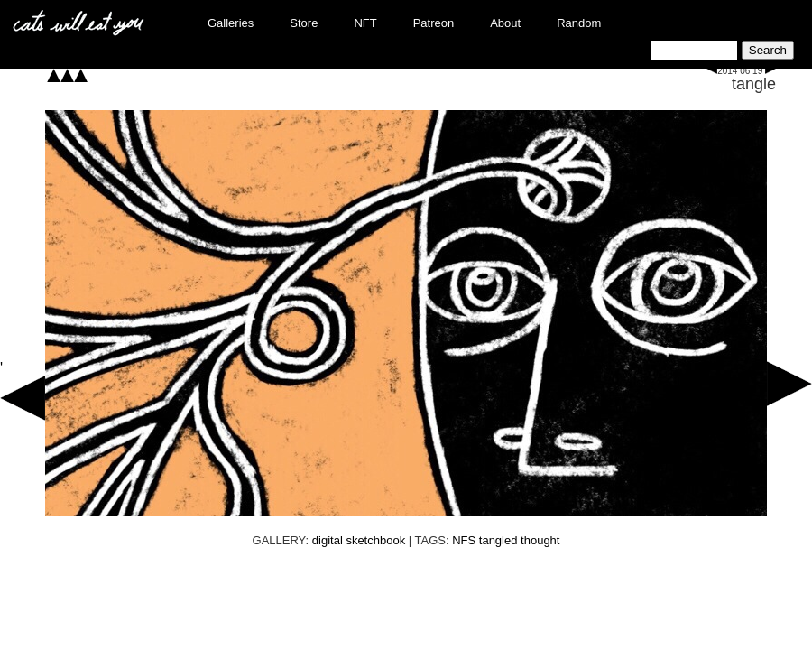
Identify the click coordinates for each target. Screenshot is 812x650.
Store (304, 23)
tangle (754, 84)
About (505, 23)
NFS (464, 540)
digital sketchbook (359, 540)
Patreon (434, 23)
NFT (365, 23)
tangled (498, 540)
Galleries (231, 23)
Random (579, 23)
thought (540, 540)
